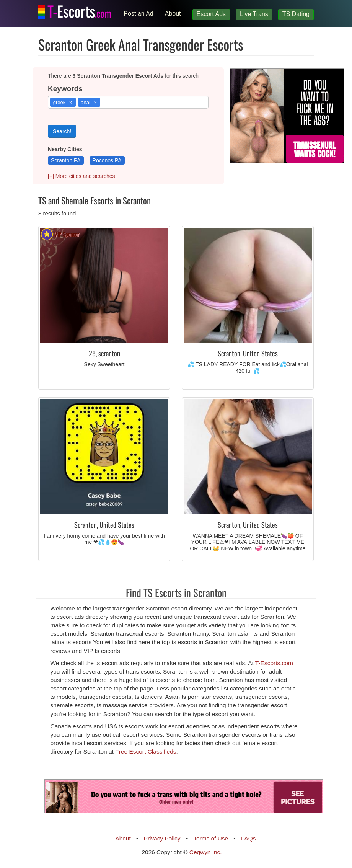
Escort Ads (211, 14)
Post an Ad (138, 14)
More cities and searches (81, 176)
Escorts (79, 10)
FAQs (248, 838)
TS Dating (296, 14)
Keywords (65, 89)
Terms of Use (211, 838)
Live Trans (254, 14)
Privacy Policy (162, 838)
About (173, 14)
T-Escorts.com (274, 663)
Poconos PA (107, 160)
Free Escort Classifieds (146, 751)
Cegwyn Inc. (206, 852)
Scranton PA (66, 160)
